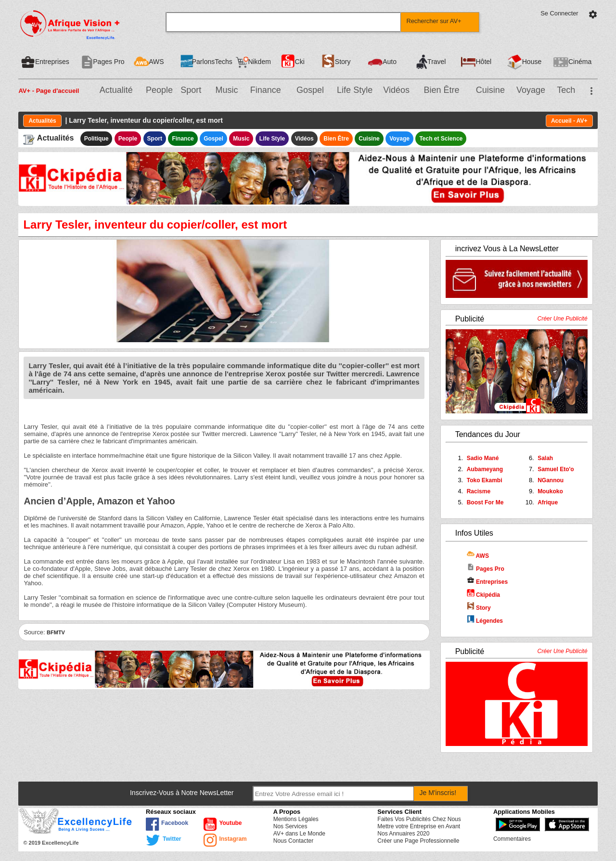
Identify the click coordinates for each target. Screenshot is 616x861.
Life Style (355, 90)
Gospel (310, 90)
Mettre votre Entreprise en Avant (419, 826)
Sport (191, 90)
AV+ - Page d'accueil (49, 91)
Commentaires (512, 839)
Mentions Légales (296, 819)
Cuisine (490, 90)
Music (226, 90)
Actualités (42, 121)
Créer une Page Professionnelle (418, 841)
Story (479, 608)
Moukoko (550, 491)
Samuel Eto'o (556, 469)
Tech (566, 90)
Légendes (485, 621)
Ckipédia (483, 595)
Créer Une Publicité (563, 319)
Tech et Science (441, 139)
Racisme (479, 491)
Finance (266, 90)
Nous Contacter (293, 841)
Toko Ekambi (485, 480)
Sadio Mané (483, 458)
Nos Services (290, 826)
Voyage (531, 90)
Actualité (116, 90)
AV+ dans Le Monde (299, 834)
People (159, 90)
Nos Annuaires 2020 (403, 834)
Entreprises (487, 582)
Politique (96, 139)
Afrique (548, 502)
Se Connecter (559, 13)
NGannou (551, 480)
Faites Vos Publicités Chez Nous (419, 819)
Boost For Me (485, 502)
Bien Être (442, 90)
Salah (545, 458)
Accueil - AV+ (569, 121)
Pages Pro (486, 569)
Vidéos (396, 90)
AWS (478, 556)
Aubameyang (485, 469)
